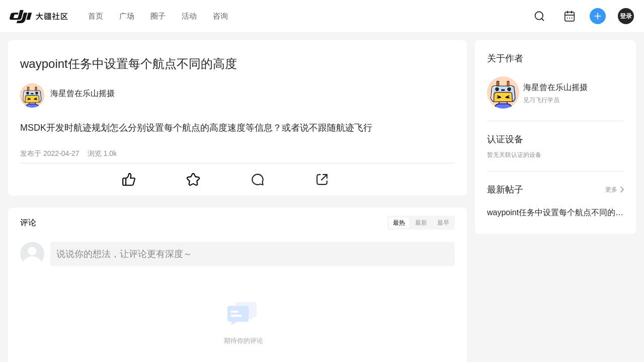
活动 (189, 16)
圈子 (158, 16)
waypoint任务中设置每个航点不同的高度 (555, 212)
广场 (127, 16)
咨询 (220, 16)
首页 (96, 16)
